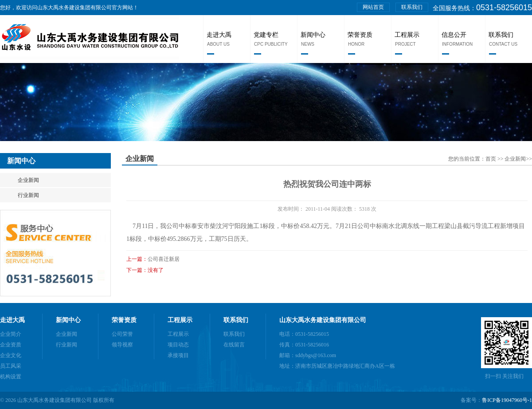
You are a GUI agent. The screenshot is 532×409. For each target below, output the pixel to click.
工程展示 (407, 35)
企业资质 (11, 345)
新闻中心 (313, 35)
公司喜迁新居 (164, 259)
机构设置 (11, 377)
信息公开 (454, 35)
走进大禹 (219, 35)
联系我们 (412, 7)
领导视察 (122, 345)
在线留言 (234, 345)
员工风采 (11, 366)
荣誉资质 (360, 35)
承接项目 (178, 355)
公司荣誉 (122, 334)
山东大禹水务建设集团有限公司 (323, 320)
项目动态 (178, 345)
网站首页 (373, 7)
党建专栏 (266, 35)
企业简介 (11, 334)
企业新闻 (28, 180)
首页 (491, 159)
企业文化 (11, 355)
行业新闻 (28, 195)
